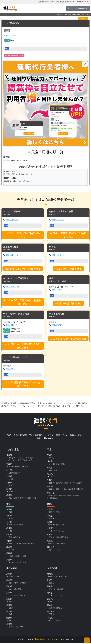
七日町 (11, 493)
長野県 (9, 542)
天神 (60, 578)
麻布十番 (72, 490)
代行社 (53, 247)
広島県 (9, 594)
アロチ (56, 551)
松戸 (57, 484)
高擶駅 (6, 160)
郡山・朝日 (13, 499)
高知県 (9, 625)
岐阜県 (9, 548)
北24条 (19, 459)
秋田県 (9, 484)
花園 (32, 459)
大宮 (51, 478)
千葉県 (50, 482)
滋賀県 (50, 517)
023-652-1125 (12, 36)
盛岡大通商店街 (14, 474)
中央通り (12, 545)
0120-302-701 (12, 326)
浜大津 (52, 520)
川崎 (60, 497)
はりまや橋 (19, 628)
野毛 (51, 497)
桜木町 (11, 520)
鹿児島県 (51, 613)
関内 (56, 497)
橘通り (60, 609)
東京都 (50, 488)
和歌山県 (51, 548)
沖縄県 (50, 619)
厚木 (70, 497)
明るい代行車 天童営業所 (18, 315)
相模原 (75, 497)
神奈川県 (51, 494)
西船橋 (52, 484)
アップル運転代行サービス (18, 359)
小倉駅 (66, 578)
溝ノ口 (49, 499)
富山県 (9, 517)
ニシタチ (52, 609)
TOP (9, 437)
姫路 (57, 539)
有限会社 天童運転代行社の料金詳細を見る (68, 236)
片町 (10, 532)
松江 (10, 584)
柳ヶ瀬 (11, 551)
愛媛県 (9, 619)
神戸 (62, 539)
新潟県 (9, 511)
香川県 (9, 613)
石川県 (9, 523)
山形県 (74, 14)
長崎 (51, 590)
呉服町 (11, 557)
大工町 (52, 459)
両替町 (18, 557)
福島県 (9, 497)
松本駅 (30, 545)
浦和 (60, 478)
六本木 (64, 490)
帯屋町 (11, 628)
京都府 (50, 523)
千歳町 (24, 557)
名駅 (13, 564)
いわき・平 (23, 499)
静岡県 (9, 555)
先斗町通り (61, 526)
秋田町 (11, 609)
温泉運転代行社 (12, 247)
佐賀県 (50, 581)
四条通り (52, 526)
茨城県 (50, 456)
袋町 (25, 545)
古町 (10, 513)
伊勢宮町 (23, 584)
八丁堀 (11, 597)
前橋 (51, 472)
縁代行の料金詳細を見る (68, 304)
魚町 (67, 539)
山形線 (7, 157)
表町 (20, 590)
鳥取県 (9, 575)
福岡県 (50, 575)
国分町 (11, 480)
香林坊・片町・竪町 (16, 526)
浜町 (62, 590)
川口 (56, 478)
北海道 (9, 456)
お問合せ (49, 437)
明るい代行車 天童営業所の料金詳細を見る (23, 347)
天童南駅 (12, 160)
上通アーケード (55, 597)
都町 (51, 603)
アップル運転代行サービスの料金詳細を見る (23, 386)
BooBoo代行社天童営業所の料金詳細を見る (23, 303)
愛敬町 (52, 584)
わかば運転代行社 (13, 23)
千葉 (70, 484)
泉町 (62, 465)
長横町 (18, 468)
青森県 (9, 465)
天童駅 (19, 160)
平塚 (65, 497)
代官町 (16, 584)
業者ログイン (62, 437)
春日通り (17, 539)
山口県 (9, 600)
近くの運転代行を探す (23, 437)
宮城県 (9, 478)
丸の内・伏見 (21, 564)
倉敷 (15, 590)
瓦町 (10, 616)
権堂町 (19, 545)
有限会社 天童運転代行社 (63, 212)
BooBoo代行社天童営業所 (17, 279)
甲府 (10, 539)
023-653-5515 (12, 256)
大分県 (50, 600)
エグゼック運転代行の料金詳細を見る (23, 236)
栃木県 (50, 463)
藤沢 (55, 499)
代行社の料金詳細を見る (68, 269)
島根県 (9, 581)
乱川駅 (25, 160)
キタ (51, 532)
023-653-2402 (58, 220)
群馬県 (50, 469)
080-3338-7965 (58, 291)
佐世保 (56, 590)
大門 (19, 462)
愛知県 (9, 561)
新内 (51, 551)
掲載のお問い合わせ (45, 440)
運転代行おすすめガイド (64, 14)
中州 (56, 578)
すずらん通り (11, 462)
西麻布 (52, 490)
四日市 (52, 513)
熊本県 (50, 594)
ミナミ (56, 532)
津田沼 (75, 484)
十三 (62, 532)
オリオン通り (54, 465)
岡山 (10, 590)
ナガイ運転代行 (57, 315)
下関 (10, 603)
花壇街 (58, 490)
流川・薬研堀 (20, 597)
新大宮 (52, 545)
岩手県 (9, 471)
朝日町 (11, 578)
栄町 (81, 484)
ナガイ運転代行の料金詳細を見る (68, 340)
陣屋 (34, 499)
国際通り (57, 622)
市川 (65, 484)
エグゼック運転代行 (14, 212)
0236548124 (11, 370)
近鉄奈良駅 (60, 545)
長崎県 (50, 588)
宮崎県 (50, 607)
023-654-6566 (12, 220)
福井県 (9, 530)
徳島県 (9, 607)
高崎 (56, 472)
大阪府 (50, 530)
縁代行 (53, 279)
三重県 (50, 511)
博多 (51, 578)
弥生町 (18, 578)
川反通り (12, 487)
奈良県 (50, 542)
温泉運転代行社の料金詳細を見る (23, 269)
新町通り (25, 468)
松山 (51, 622)
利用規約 (39, 437)
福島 (30, 499)
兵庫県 (50, 536)
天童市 (7, 31)
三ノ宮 (52, 539)
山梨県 (9, 536)
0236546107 (57, 326)
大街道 (11, 622)
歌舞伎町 (80, 490)
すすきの (12, 459)
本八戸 (11, 468)
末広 (31, 462)
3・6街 (26, 459)
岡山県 (9, 588)
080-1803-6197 (12, 288)
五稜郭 (25, 462)
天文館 (52, 616)
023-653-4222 (58, 256)
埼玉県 (50, 475)
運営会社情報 (76, 437)
